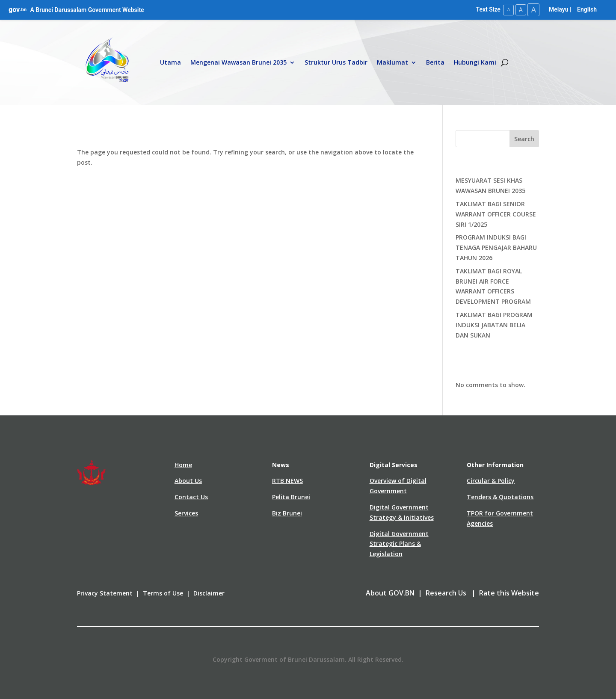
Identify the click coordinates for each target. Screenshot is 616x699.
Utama (170, 62)
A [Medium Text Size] (519, 9)
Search (524, 138)
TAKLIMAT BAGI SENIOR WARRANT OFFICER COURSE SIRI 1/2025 (496, 214)
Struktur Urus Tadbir (336, 62)
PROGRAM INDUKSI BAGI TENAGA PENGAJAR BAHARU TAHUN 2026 (496, 247)
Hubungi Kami (475, 62)
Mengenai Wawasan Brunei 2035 (238, 62)
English (587, 9)
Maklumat (392, 62)
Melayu (559, 9)
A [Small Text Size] (506, 10)
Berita (435, 62)
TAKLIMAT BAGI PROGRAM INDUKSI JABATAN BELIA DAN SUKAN (494, 324)
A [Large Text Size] (533, 10)
